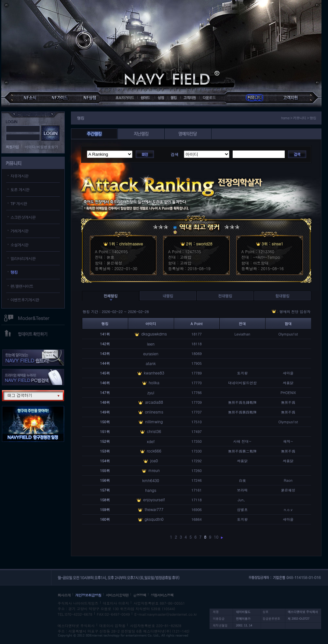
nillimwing (154, 421)
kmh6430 (151, 480)
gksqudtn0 (154, 519)
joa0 (154, 460)
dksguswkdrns (154, 334)
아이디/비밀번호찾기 (42, 147)
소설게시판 (19, 245)
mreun (154, 470)
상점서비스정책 (162, 595)
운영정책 (140, 595)
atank (151, 363)
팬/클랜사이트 (22, 286)
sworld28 (204, 244)
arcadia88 (154, 402)
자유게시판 (19, 176)
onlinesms (154, 412)
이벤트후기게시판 (25, 300)
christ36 (154, 431)
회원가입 (12, 147)
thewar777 (154, 509)
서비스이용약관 (117, 595)
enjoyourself (154, 499)
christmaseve (131, 244)
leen (151, 344)
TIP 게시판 (19, 203)
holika (154, 382)
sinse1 (278, 244)
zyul (151, 393)
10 (216, 537)
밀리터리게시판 (23, 258)
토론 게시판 (20, 189)
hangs (151, 490)
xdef (151, 441)
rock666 (154, 451)
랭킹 (14, 272)
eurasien (151, 354)
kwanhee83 (154, 373)
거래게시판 (19, 231)
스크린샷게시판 (23, 217)
